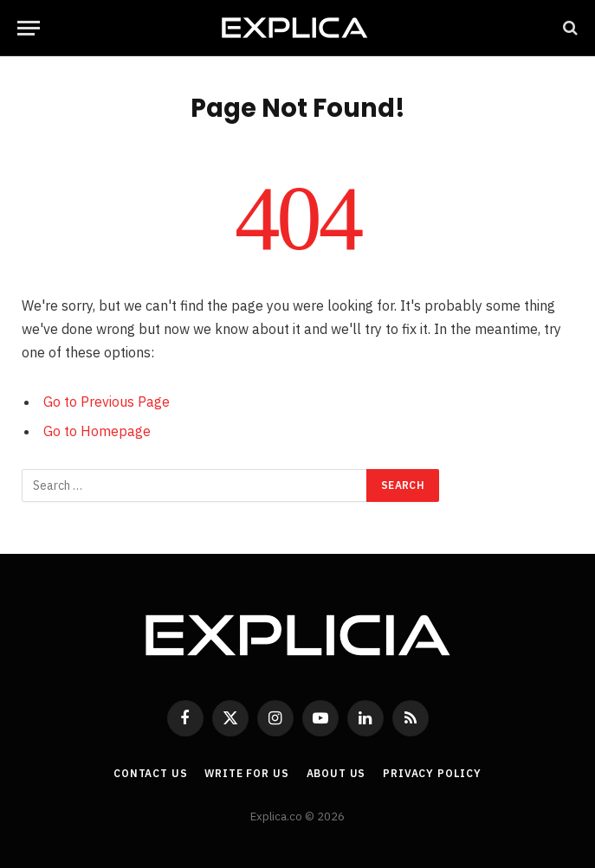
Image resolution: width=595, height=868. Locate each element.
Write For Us (246, 773)
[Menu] (29, 28)
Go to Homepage (97, 431)
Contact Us (150, 773)
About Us (336, 773)
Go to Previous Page (107, 402)
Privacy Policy (432, 773)
